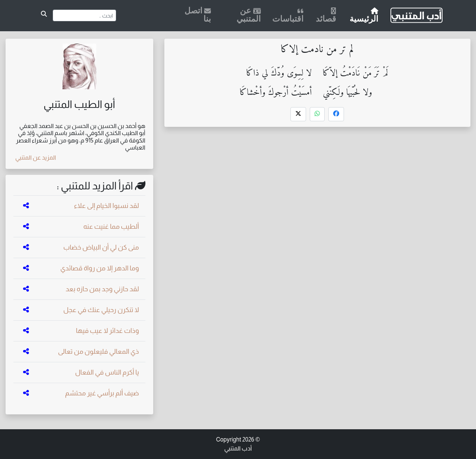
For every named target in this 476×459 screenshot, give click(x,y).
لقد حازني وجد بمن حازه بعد (102, 289)
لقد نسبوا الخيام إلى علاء (107, 206)
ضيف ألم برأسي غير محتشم (102, 393)
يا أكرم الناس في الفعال (107, 372)
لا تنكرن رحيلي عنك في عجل (101, 310)
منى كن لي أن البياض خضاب (101, 247)
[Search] (85, 15)
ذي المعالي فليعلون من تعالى (99, 352)
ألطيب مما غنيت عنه (111, 227)
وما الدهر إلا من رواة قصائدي (99, 268)
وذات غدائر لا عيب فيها (107, 331)
